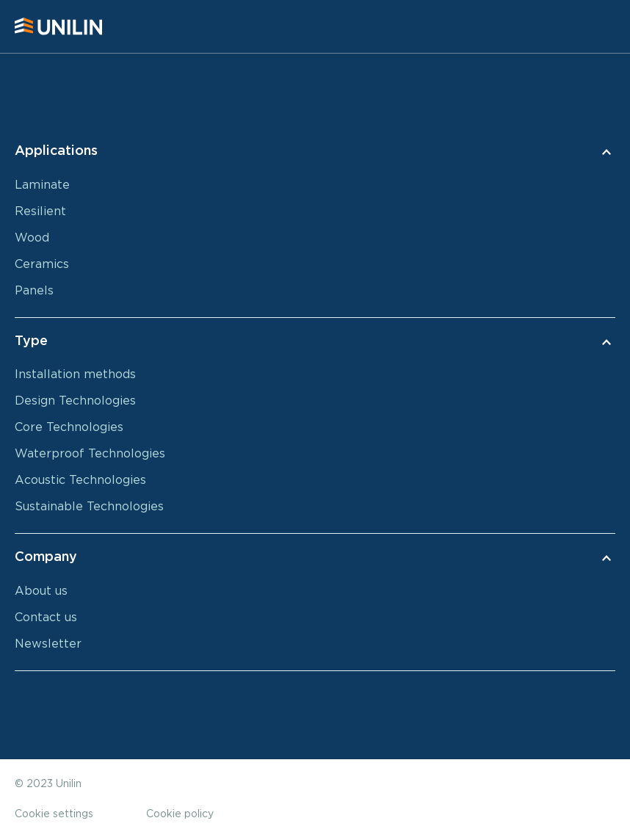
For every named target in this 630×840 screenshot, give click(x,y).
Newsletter (48, 644)
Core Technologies (69, 427)
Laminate (42, 185)
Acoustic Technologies (80, 480)
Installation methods (75, 374)
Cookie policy (180, 814)
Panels (34, 291)
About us (41, 591)
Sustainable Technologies (89, 507)
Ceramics (42, 264)
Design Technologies (75, 401)
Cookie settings (54, 814)
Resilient (40, 211)
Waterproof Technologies (90, 454)
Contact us (46, 618)
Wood (32, 238)
